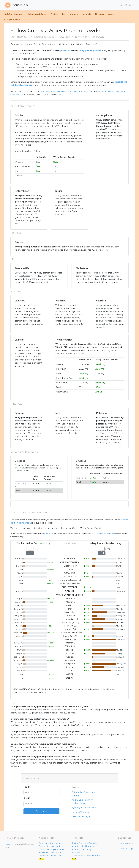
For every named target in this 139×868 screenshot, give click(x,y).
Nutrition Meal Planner (83, 846)
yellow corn (66, 50)
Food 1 (27, 787)
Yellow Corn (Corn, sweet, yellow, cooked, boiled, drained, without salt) (68, 91)
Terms (123, 843)
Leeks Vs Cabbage (81, 816)
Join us (10, 844)
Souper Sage (16, 5)
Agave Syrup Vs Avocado (84, 807)
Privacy (130, 843)
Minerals (87, 14)
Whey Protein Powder (107, 534)
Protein (54, 14)
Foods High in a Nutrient (51, 846)
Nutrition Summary (14, 14)
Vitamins (74, 14)
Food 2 (27, 798)
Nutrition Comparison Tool (52, 849)
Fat (64, 14)
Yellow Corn (48, 534)
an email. (60, 95)
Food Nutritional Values (50, 843)
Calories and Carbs (37, 14)
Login (120, 5)
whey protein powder (90, 50)
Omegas (99, 14)
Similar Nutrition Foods (50, 853)
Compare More (12, 19)
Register (129, 5)
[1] (36, 53)
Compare (41, 811)
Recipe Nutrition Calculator (85, 843)
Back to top (127, 848)
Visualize (112, 14)
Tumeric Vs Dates (80, 812)
